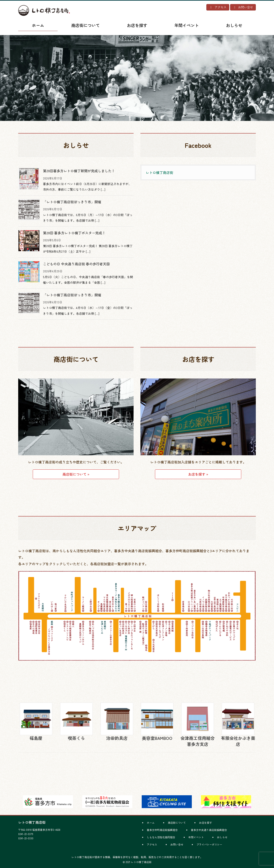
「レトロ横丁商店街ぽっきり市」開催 (72, 202)
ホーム (151, 823)
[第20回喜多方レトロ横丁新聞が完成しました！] (29, 179)
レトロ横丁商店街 (159, 172)
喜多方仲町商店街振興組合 (162, 830)
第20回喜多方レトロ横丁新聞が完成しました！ (79, 171)
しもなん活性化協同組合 (161, 837)
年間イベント (196, 837)
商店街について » (76, 474)
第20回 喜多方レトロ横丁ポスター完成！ (74, 233)
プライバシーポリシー (209, 844)
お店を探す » (198, 474)
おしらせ (222, 837)
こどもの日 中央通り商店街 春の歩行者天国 (76, 264)
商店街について (177, 823)
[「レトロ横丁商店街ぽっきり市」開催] (29, 210)
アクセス (152, 844)
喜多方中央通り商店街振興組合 (209, 830)
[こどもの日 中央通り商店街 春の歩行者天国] (29, 272)
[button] (21, 78)
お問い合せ (177, 844)
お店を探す (205, 823)
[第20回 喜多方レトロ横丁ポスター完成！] (29, 241)
